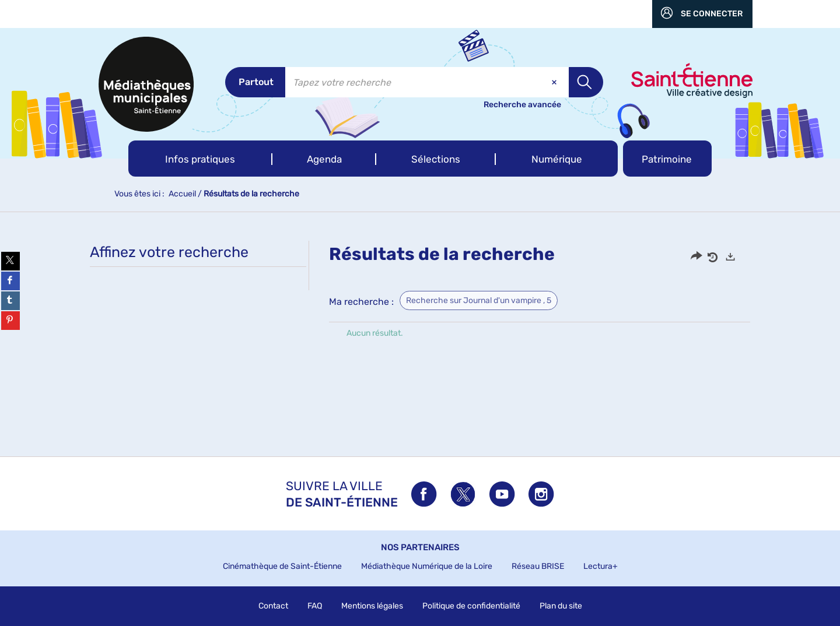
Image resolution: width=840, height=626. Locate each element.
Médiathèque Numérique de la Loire (427, 566)
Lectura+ (601, 566)
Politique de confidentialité (471, 606)
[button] (200, 159)
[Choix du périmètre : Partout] (255, 82)
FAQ (315, 606)
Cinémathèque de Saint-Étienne (282, 566)
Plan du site (561, 606)
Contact (273, 606)
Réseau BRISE (538, 566)
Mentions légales (372, 606)
